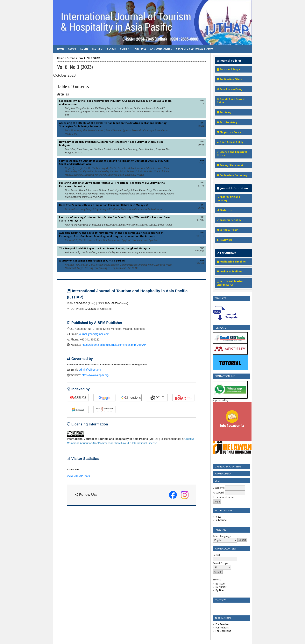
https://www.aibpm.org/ (96, 375)
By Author (221, 587)
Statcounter (73, 470)
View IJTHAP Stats (78, 476)
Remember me (226, 497)
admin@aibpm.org (90, 370)
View (218, 517)
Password (218, 493)
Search (225, 557)
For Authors (222, 628)
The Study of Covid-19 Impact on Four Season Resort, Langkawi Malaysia (105, 248)
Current (126, 49)
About (72, 49)
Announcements (161, 49)
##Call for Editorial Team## (195, 49)
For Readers (222, 624)
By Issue (220, 584)
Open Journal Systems (228, 467)
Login (84, 49)
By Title (220, 590)
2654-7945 (111, 303)
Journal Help (223, 474)
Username (219, 488)
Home (61, 49)
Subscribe (221, 520)
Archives (141, 49)
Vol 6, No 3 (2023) (90, 58)
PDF (202, 101)
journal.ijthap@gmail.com (94, 334)
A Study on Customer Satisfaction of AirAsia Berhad (92, 261)
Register (98, 49)
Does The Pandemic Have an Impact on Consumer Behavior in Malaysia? (104, 205)
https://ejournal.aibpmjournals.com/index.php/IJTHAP (114, 345)
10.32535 (90, 309)
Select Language (222, 536)
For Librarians (223, 631)
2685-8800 (81, 303)
